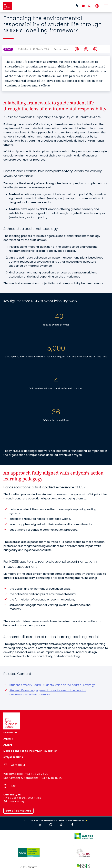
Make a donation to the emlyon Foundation (30, 751)
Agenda (8, 739)
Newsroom (10, 733)
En (83, 6)
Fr (77, 6)
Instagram (77, 49)
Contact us (18, 765)
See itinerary (17, 801)
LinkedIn (95, 49)
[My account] (97, 6)
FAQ (14, 786)
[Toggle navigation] (106, 6)
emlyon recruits (13, 757)
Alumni (8, 745)
